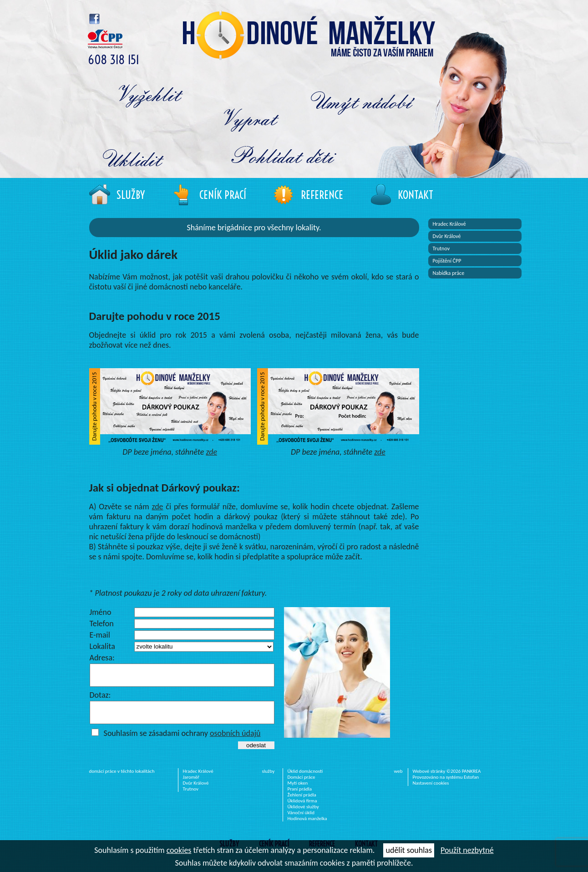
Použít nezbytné (467, 850)
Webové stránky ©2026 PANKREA (447, 779)
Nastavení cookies (431, 791)
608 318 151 (114, 60)
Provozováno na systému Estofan (446, 785)
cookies (179, 850)
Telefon (102, 624)
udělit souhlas (408, 850)
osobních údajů (235, 741)
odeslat (256, 753)
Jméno (101, 612)
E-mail (100, 635)
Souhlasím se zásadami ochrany (182, 741)
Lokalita (102, 646)
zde (211, 452)
